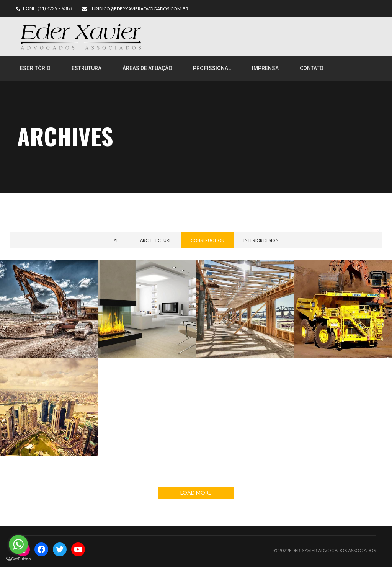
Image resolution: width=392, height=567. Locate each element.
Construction (207, 240)
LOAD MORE (196, 493)
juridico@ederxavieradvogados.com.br (139, 9)
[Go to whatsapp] (18, 544)
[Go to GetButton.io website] (18, 559)
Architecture (156, 240)
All (117, 240)
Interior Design (261, 240)
